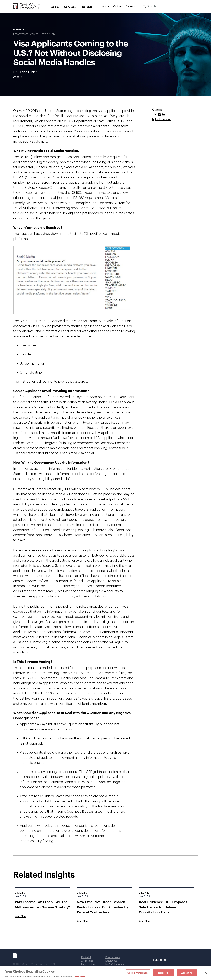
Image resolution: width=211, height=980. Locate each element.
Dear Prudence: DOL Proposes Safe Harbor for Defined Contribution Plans (163, 907)
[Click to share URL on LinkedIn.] (164, 114)
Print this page (163, 119)
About (106, 7)
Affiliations (87, 961)
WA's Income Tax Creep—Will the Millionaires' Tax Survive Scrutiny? (42, 904)
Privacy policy (113, 957)
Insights (87, 7)
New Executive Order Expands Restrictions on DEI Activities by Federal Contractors (103, 907)
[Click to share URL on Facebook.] (160, 114)
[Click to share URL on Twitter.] (156, 114)
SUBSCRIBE (160, 960)
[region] (105, 973)
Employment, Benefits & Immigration (34, 34)
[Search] (144, 7)
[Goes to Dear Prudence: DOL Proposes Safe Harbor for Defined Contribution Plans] (145, 921)
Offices (118, 7)
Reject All (163, 973)
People (54, 7)
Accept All (187, 973)
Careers (130, 7)
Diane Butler (28, 72)
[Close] (206, 973)
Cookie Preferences (138, 973)
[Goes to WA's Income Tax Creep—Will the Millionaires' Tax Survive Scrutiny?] (21, 916)
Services (70, 7)
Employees (111, 961)
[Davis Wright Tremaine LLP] (26, 7)
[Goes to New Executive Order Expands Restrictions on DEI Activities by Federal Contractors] (83, 921)
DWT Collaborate (115, 965)
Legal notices (89, 965)
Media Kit (86, 957)
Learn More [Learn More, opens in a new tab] (80, 977)
